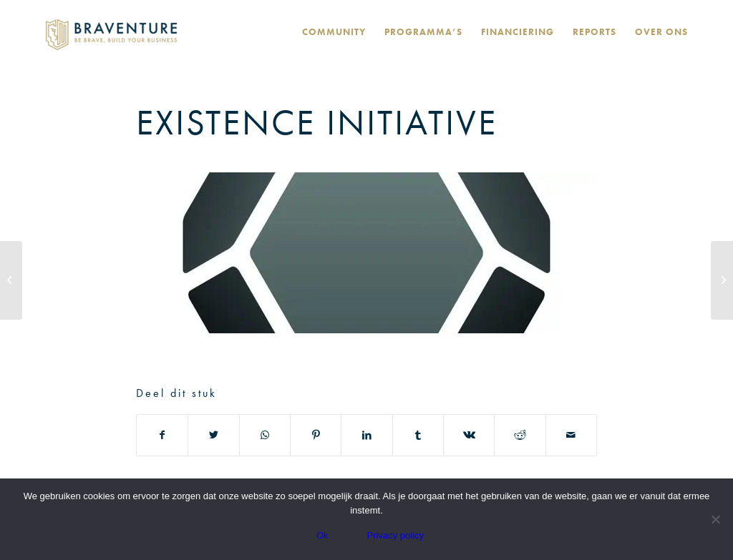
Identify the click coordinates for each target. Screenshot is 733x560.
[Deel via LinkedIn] (366, 435)
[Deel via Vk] (469, 435)
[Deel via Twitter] (213, 435)
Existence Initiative (317, 122)
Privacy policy (395, 535)
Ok (322, 535)
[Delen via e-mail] (571, 435)
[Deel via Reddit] (520, 435)
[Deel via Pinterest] (316, 435)
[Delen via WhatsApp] (265, 435)
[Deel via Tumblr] (418, 435)
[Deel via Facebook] (162, 435)
